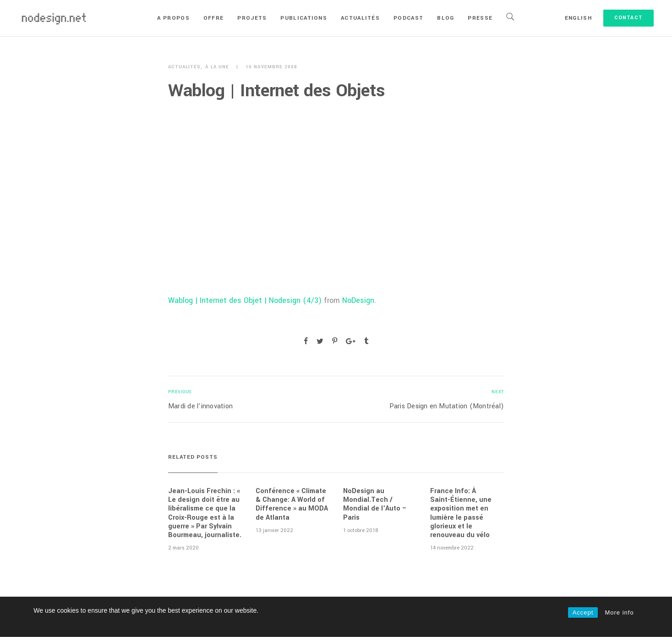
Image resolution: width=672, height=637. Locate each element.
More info (619, 612)
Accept (583, 612)
